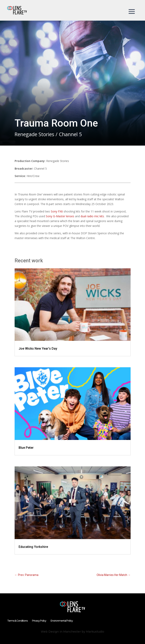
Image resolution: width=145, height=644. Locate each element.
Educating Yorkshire (33, 547)
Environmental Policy (62, 621)
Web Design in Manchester (61, 632)
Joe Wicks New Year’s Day (38, 349)
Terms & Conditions (17, 621)
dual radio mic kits (92, 216)
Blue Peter (26, 448)
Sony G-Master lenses (60, 216)
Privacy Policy (39, 621)
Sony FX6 (57, 211)
